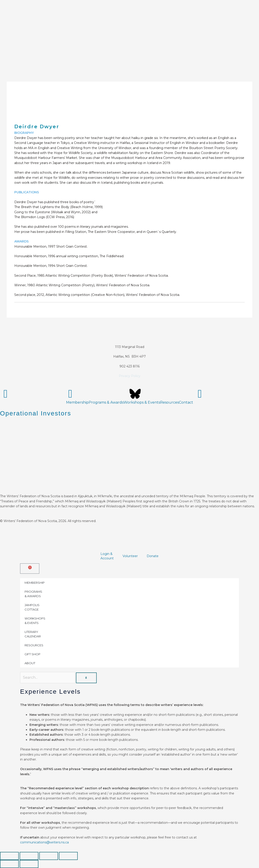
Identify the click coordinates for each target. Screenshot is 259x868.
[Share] (49, 856)
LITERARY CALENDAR (33, 634)
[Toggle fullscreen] (29, 856)
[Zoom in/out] (9, 856)
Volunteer (130, 556)
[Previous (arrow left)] (9, 864)
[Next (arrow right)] (29, 864)
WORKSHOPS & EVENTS (35, 621)
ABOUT (30, 663)
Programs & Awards (106, 402)
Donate (153, 556)
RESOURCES (34, 645)
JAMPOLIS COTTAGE (32, 607)
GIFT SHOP (32, 654)
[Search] (86, 678)
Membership (77, 402)
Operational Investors (36, 413)
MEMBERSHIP (35, 583)
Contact (186, 402)
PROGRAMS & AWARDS (33, 594)
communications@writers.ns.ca (44, 842)
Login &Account (107, 556)
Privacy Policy (130, 376)
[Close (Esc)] (68, 856)
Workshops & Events (142, 402)
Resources (169, 402)
